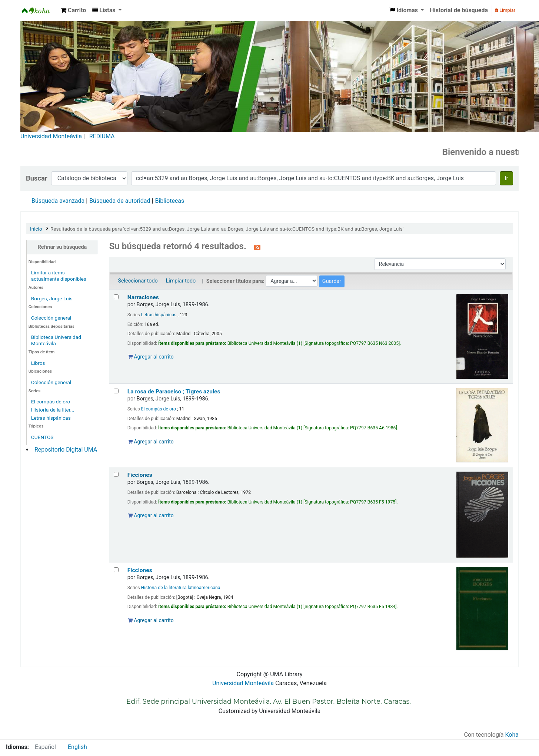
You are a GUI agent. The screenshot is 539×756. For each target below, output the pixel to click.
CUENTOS (42, 437)
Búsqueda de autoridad (120, 201)
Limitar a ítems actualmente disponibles (59, 276)
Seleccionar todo (138, 281)
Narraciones (143, 297)
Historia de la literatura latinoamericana (181, 588)
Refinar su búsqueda (62, 247)
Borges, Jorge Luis (52, 298)
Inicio (36, 229)
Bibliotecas (169, 201)
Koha (512, 735)
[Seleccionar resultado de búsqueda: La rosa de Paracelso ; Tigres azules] (116, 391)
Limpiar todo (181, 281)
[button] (73, 10)
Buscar (37, 178)
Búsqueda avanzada (58, 201)
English (77, 747)
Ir (506, 178)
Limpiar (505, 10)
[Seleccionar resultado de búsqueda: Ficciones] (116, 474)
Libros (38, 363)
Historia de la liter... (53, 410)
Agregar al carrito (151, 357)
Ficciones (140, 475)
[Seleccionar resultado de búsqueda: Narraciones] (116, 297)
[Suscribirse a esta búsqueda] (257, 247)
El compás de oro (51, 402)
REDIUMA (102, 136)
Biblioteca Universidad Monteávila (39, 10)
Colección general (51, 318)
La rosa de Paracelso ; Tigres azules (174, 392)
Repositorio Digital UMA (66, 450)
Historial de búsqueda (459, 10)
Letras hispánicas (51, 418)
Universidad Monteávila (51, 136)
